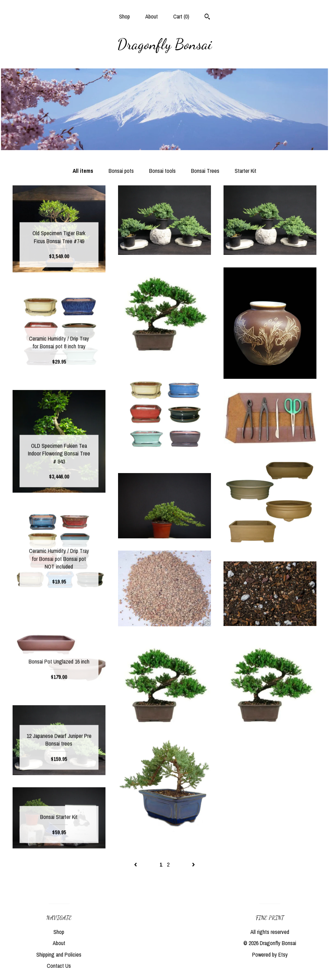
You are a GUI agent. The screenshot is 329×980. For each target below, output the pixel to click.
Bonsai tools (162, 171)
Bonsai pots (121, 171)
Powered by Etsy (270, 955)
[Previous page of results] (136, 864)
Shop (125, 16)
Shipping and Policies (59, 955)
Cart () (181, 16)
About (152, 16)
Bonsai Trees (205, 171)
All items (83, 171)
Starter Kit (246, 171)
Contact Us (59, 966)
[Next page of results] (193, 864)
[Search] (207, 17)
